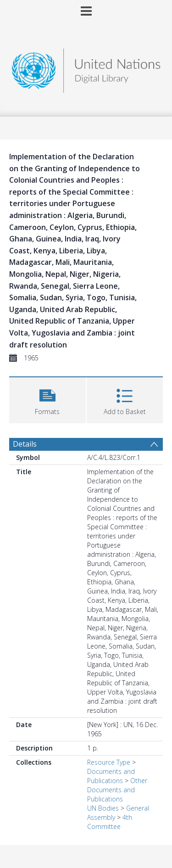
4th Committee (110, 822)
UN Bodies (103, 808)
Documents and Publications (111, 776)
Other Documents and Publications (117, 790)
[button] (47, 399)
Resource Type (109, 762)
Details (25, 444)
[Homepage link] (86, 68)
